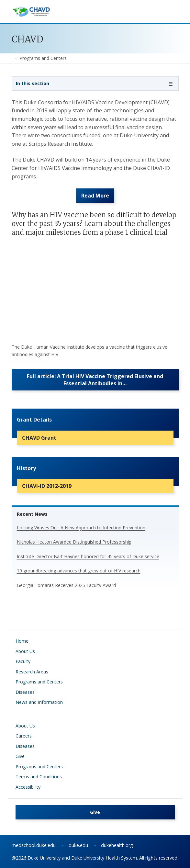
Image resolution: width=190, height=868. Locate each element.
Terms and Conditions (39, 777)
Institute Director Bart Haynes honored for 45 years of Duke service (88, 556)
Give (20, 756)
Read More (95, 196)
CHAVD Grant (39, 438)
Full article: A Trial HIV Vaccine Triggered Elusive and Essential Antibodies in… (95, 380)
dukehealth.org (117, 845)
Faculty (23, 661)
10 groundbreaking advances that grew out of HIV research (79, 571)
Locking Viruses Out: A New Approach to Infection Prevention (81, 528)
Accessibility (28, 787)
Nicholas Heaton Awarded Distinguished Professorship (74, 542)
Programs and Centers (39, 682)
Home (22, 641)
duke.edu (78, 845)
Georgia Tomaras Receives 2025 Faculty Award (66, 585)
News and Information (39, 702)
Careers (24, 736)
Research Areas (32, 672)
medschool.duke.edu (34, 845)
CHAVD (28, 39)
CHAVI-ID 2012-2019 (47, 486)
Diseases (25, 692)
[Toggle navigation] (95, 84)
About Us (25, 651)
